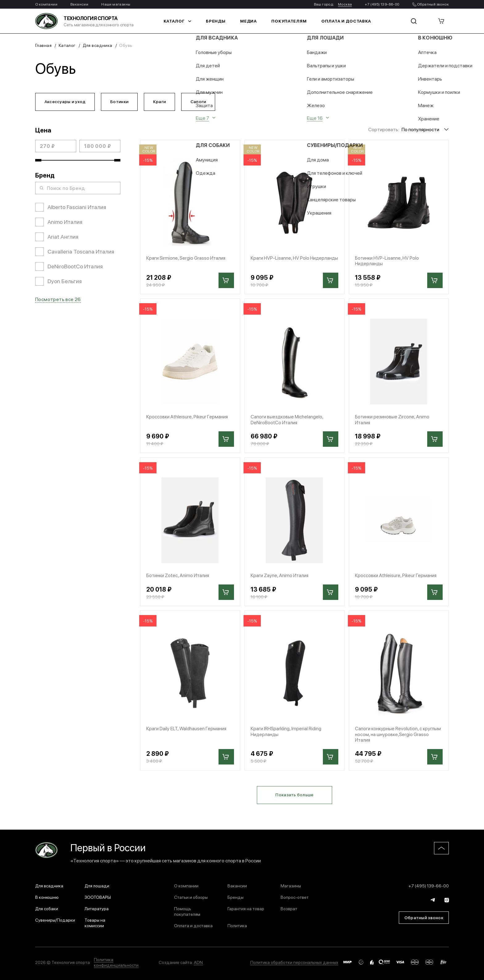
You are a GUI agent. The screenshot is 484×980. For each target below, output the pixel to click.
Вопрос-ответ (295, 897)
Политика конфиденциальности (116, 962)
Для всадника (98, 45)
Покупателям (289, 21)
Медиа (251, 21)
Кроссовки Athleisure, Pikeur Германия (188, 418)
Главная (43, 45)
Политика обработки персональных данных (294, 962)
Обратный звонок (431, 4)
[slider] (38, 161)
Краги (161, 102)
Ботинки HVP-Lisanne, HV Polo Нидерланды (388, 262)
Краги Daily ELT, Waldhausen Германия (187, 730)
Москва (345, 4)
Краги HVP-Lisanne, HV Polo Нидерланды (280, 262)
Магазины (291, 886)
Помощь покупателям (187, 911)
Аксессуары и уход (65, 102)
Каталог (183, 21)
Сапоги (201, 102)
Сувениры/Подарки (55, 920)
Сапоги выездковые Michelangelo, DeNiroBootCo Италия (288, 421)
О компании (46, 4)
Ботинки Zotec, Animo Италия (178, 577)
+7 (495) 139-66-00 (382, 4)
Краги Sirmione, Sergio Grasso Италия (187, 259)
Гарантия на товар (246, 908)
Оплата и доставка (342, 21)
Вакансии (79, 4)
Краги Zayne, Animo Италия (280, 577)
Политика (237, 925)
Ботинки (121, 102)
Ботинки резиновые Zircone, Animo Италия (393, 421)
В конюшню (47, 897)
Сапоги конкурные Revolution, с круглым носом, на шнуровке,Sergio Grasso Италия (399, 736)
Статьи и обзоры (191, 897)
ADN (198, 962)
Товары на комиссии (95, 923)
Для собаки (47, 908)
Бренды (219, 21)
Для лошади (97, 886)
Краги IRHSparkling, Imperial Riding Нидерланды (287, 733)
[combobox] (425, 130)
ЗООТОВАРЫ (98, 897)
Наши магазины (116, 4)
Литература (97, 908)
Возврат (289, 908)
